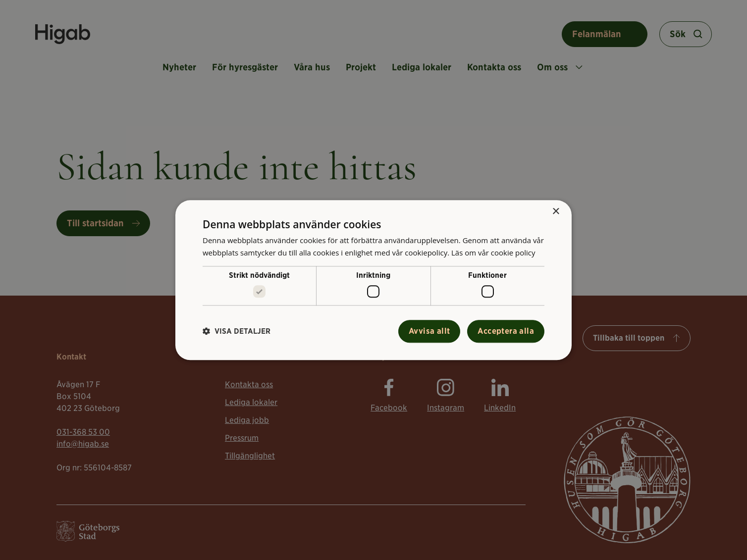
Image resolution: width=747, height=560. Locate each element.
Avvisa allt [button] (429, 331)
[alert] (373, 280)
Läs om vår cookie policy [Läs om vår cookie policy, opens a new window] (493, 253)
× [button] (556, 212)
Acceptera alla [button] (506, 331)
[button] (237, 331)
